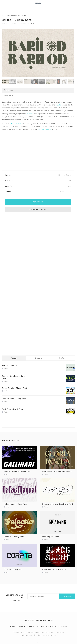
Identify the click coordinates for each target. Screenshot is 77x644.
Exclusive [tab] (39, 358)
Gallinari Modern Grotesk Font (17, 471)
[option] (38, 53)
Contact (32, 626)
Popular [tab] (14, 358)
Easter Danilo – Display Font (14, 388)
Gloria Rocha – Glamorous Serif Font (58, 471)
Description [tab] (9, 90)
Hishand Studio (17, 124)
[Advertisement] (38, 151)
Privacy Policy (45, 626)
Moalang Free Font (51, 537)
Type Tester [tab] (9, 95)
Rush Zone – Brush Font (12, 409)
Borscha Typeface (10, 366)
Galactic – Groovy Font (14, 537)
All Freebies (6, 16)
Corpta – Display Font (13, 569)
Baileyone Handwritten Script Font (58, 504)
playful (58, 105)
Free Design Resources (39, 620)
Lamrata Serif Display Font (14, 399)
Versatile (30, 114)
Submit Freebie (61, 626)
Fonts (14, 16)
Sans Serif (22, 16)
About (13, 626)
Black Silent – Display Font (54, 569)
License (22, 626)
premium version (45, 129)
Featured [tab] (63, 358)
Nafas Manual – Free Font (15, 504)
